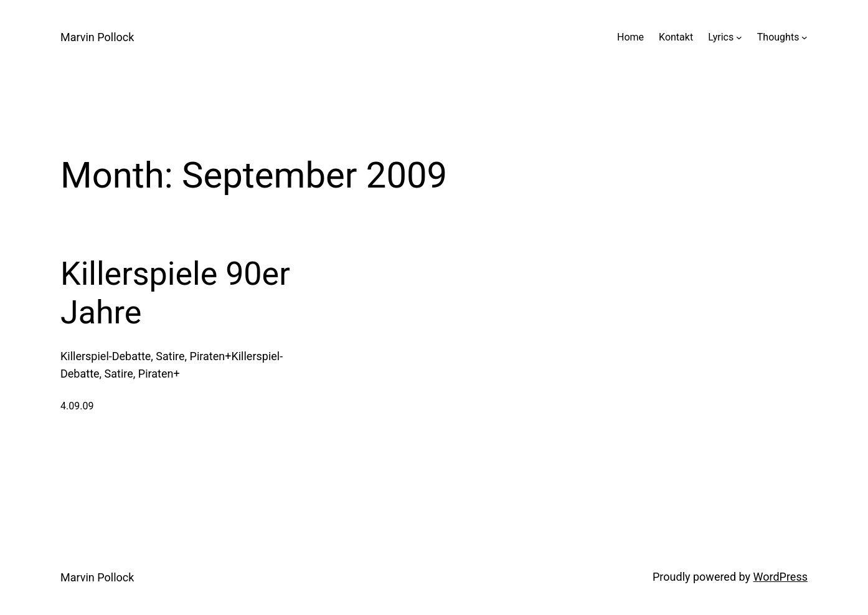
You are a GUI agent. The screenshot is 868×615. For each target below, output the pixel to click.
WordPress (781, 577)
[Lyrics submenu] (739, 37)
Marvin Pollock (97, 37)
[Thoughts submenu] (804, 37)
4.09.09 (77, 406)
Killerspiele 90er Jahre (175, 293)
